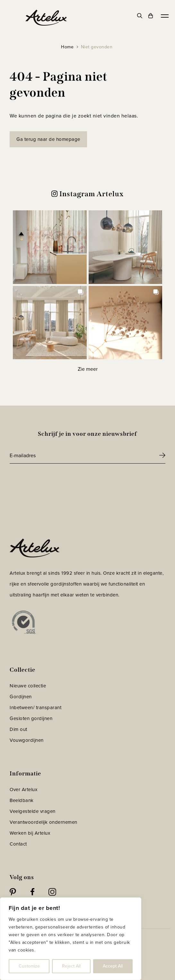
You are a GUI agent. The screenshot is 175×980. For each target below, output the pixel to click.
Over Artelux (23, 790)
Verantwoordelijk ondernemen (44, 822)
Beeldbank (22, 800)
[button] (50, 247)
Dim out (18, 729)
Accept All (113, 966)
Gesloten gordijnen (31, 718)
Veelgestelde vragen (33, 811)
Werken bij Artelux (30, 833)
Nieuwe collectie (28, 686)
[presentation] (58, 481)
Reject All (71, 966)
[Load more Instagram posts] (87, 369)
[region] (71, 939)
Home (67, 47)
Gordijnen (21, 697)
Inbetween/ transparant (35, 708)
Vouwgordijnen (27, 740)
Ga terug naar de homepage (48, 139)
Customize (29, 966)
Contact (18, 844)
